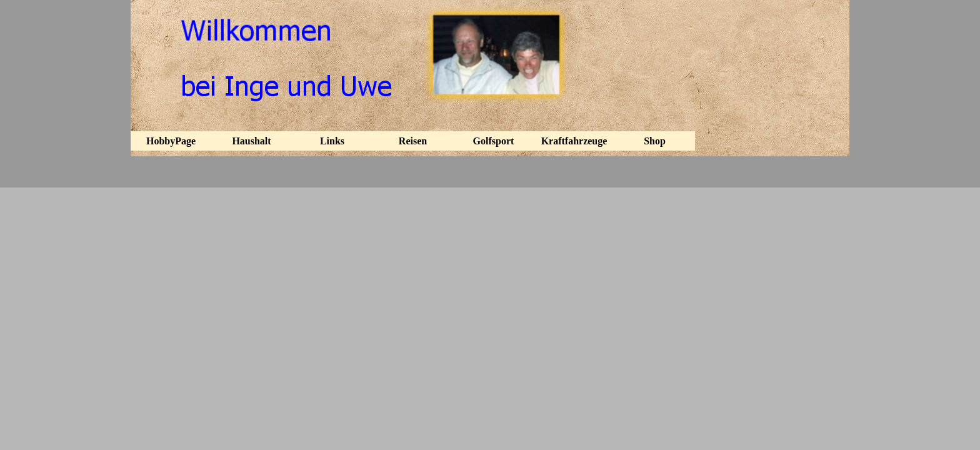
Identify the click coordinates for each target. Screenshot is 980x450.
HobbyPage (171, 141)
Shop (655, 141)
